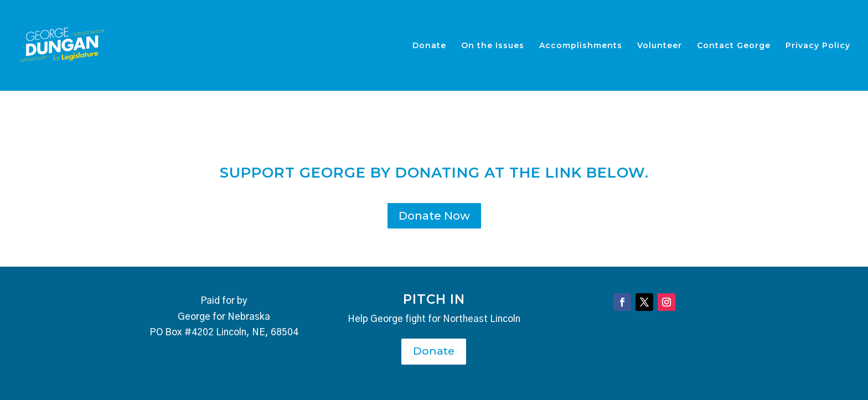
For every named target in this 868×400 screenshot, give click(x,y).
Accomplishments (581, 46)
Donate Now (434, 216)
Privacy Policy (818, 46)
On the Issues (493, 46)
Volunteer (660, 46)
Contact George (734, 46)
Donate (429, 46)
